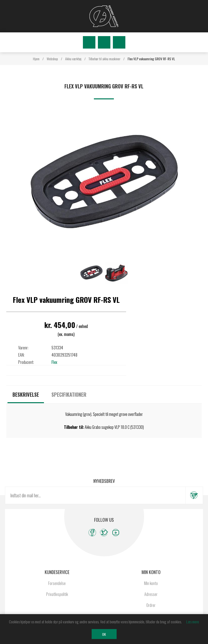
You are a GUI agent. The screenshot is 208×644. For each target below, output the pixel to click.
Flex (54, 362)
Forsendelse (57, 583)
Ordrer (151, 605)
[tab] (26, 394)
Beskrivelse (26, 394)
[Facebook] (92, 533)
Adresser (151, 594)
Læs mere (193, 622)
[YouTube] (116, 533)
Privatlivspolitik (57, 594)
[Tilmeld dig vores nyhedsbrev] (95, 495)
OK (104, 634)
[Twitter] (104, 533)
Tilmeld (194, 495)
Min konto (151, 583)
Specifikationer (69, 394)
